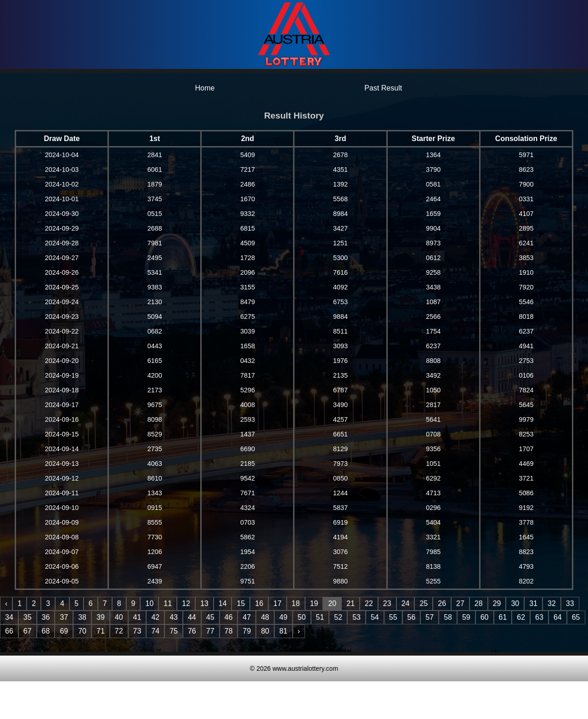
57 (430, 617)
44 (192, 617)
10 (149, 603)
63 (539, 617)
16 (259, 603)
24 (406, 603)
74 (155, 631)
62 (521, 617)
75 (174, 631)
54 (375, 617)
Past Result (383, 88)
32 (552, 603)
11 (168, 603)
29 (497, 603)
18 (296, 603)
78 (229, 631)
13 (204, 603)
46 (229, 617)
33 (570, 603)
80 (265, 631)
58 (448, 617)
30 (515, 603)
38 (82, 617)
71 (101, 631)
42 (155, 617)
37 (64, 617)
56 (412, 617)
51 (320, 617)
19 (314, 603)
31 (533, 603)
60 (485, 617)
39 (101, 617)
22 (369, 603)
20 (332, 603)
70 (82, 631)
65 (576, 617)
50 (302, 617)
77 (210, 631)
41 (137, 617)
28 (479, 603)
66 (9, 631)
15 (241, 603)
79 (247, 631)
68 (46, 631)
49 (283, 617)
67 (28, 631)
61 (503, 617)
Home (205, 88)
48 (265, 617)
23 (387, 603)
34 (9, 617)
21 (351, 603)
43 (174, 617)
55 (393, 617)
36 (46, 617)
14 (223, 603)
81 (283, 631)
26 (442, 603)
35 (28, 617)
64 (558, 617)
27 (460, 603)
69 (64, 631)
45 (210, 617)
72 (119, 631)
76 (192, 631)
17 (277, 603)
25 (424, 603)
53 (356, 617)
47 (247, 617)
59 (466, 617)
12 (186, 603)
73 (137, 631)
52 (338, 617)
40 (119, 617)
